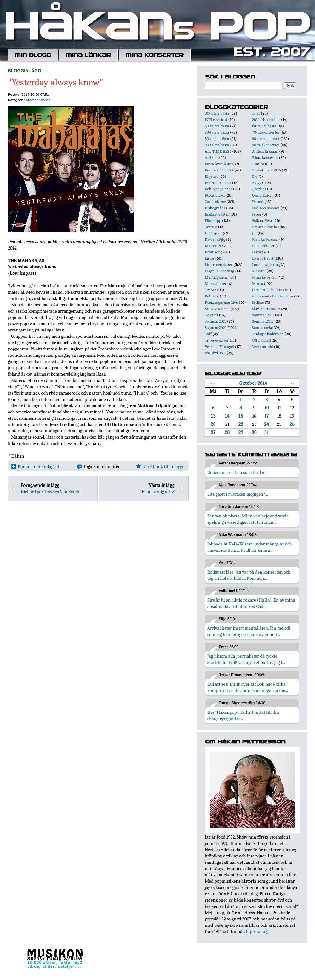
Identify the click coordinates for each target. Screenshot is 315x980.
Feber (257, 214)
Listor (210, 258)
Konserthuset (263, 246)
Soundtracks (262, 328)
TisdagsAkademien (268, 334)
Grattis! (211, 227)
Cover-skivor (215, 202)
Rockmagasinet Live (221, 302)
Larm (256, 252)
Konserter (213, 246)
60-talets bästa (264, 126)
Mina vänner (216, 283)
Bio (255, 176)
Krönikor (212, 252)
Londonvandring (266, 265)
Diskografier (215, 208)
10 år (256, 113)
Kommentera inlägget (35, 466)
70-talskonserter (266, 132)
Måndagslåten (217, 277)
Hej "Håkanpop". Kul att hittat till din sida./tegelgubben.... (243, 715)
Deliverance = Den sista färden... (238, 472)
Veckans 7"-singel (219, 346)
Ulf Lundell (261, 340)
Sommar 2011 (263, 315)
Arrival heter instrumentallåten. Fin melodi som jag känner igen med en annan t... (249, 631)
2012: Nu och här (266, 120)
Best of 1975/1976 (266, 170)
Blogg (257, 183)
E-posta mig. (258, 931)
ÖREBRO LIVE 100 (267, 290)
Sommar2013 (215, 321)
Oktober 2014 (253, 383)
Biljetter (212, 176)
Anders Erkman (265, 151)
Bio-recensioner (218, 183)
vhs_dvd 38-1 (215, 353)
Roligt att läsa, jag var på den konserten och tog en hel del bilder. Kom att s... (249, 575)
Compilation (262, 195)
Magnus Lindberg (220, 271)
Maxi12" (259, 271)
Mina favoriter (264, 277)
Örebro (210, 290)
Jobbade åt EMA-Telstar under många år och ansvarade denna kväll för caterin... (250, 547)
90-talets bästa (217, 145)
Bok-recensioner (218, 189)
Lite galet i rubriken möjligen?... (238, 494)
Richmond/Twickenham (272, 296)
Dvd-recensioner (266, 208)
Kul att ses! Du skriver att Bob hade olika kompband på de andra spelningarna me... (248, 687)
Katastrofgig (215, 239)
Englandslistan (217, 214)
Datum (258, 202)
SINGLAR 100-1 (217, 309)
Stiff (208, 334)
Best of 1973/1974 (219, 170)
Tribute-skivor (217, 340)
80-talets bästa (217, 138)
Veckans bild (263, 346)
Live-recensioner (219, 265)
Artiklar (211, 157)
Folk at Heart (263, 220)
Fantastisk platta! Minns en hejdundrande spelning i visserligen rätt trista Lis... (248, 519)
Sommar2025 (216, 328)
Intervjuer (213, 233)
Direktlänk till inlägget (161, 466)
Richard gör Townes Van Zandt (50, 492)
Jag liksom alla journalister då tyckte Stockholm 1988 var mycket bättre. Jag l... (246, 659)
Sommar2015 (263, 321)
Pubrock (212, 296)
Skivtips (211, 315)
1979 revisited (216, 120)
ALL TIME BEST (218, 151)
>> (292, 383)
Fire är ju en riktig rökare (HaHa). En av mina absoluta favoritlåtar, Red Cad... (251, 603)
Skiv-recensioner (37, 100)
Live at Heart (263, 258)
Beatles (258, 164)
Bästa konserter (265, 157)
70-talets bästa (217, 132)
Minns (258, 283)
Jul (254, 233)
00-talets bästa (217, 113)
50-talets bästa (217, 126)
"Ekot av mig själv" (158, 492)
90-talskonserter (266, 145)
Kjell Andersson (265, 239)
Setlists (258, 302)
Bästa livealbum (218, 164)
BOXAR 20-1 (215, 195)
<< (213, 383)
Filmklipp (213, 220)
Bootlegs (259, 189)
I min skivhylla (264, 227)
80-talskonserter (266, 138)
